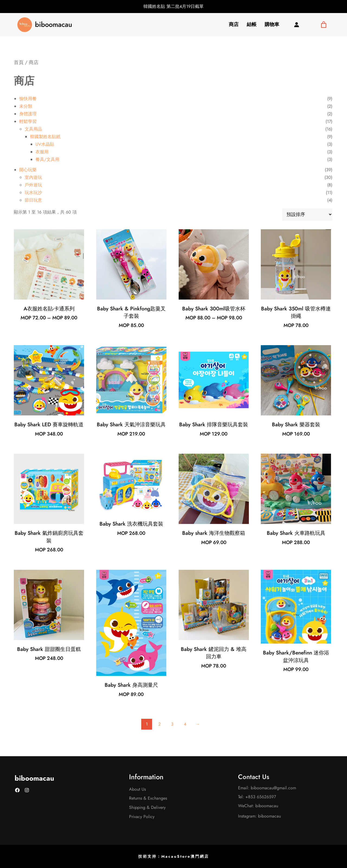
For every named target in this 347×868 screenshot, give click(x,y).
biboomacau (54, 25)
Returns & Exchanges (148, 798)
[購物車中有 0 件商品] (324, 25)
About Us (137, 789)
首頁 (19, 62)
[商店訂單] (307, 214)
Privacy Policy (142, 817)
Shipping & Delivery (147, 807)
